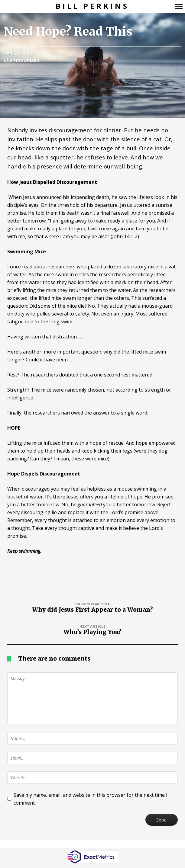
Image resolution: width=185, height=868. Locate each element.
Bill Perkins (92, 6)
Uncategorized (21, 60)
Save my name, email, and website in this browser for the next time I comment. (91, 799)
